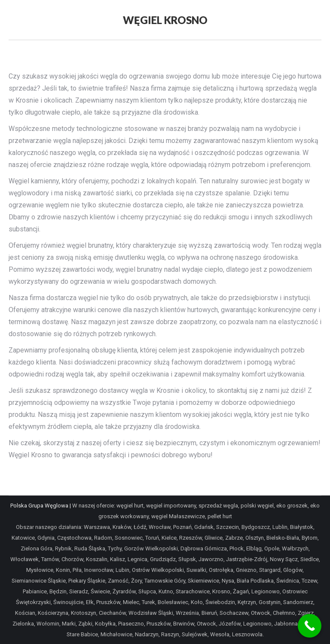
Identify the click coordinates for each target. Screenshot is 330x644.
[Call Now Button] (310, 626)
